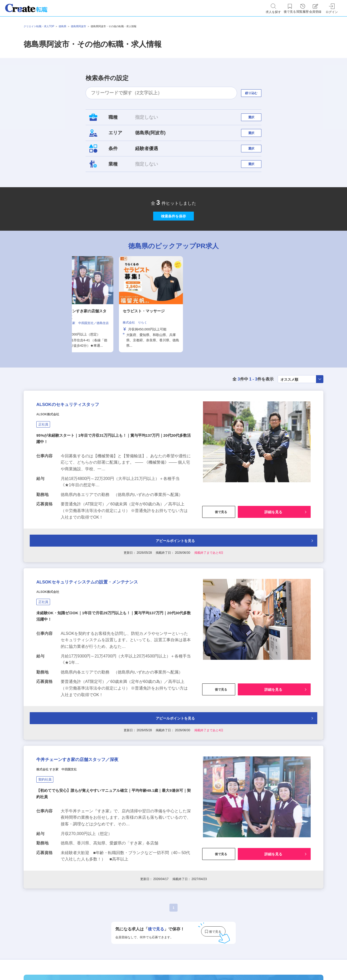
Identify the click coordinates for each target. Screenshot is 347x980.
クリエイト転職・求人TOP (39, 26)
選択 (256, 120)
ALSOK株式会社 (53, 452)
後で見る (219, 551)
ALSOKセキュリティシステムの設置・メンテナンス (113, 632)
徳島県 (62, 26)
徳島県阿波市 (78, 26)
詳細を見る (273, 551)
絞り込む (256, 93)
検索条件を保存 (173, 240)
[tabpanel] (173, 333)
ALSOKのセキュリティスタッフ (86, 440)
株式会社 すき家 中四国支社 (67, 838)
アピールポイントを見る (172, 581)
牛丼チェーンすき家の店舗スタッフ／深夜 (100, 825)
